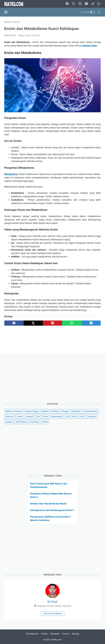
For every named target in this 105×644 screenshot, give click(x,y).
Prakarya (92, 417)
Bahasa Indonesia (14, 411)
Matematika (57, 417)
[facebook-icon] (67, 4)
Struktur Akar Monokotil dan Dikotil (48, 504)
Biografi (46, 411)
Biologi (56, 411)
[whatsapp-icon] (99, 4)
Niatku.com (57, 640)
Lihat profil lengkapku (52, 613)
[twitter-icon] (74, 4)
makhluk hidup (89, 46)
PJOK (75, 417)
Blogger (65, 411)
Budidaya (76, 411)
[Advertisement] (52, 378)
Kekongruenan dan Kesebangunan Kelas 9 (52, 510)
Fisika (19, 417)
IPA (38, 417)
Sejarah (9, 422)
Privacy (66, 634)
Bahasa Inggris (32, 411)
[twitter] (33, 323)
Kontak (44, 634)
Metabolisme (11, 174)
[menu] (8, 12)
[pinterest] (53, 323)
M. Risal (52, 602)
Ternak (45, 422)
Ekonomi (10, 417)
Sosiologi (34, 422)
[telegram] (91, 323)
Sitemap (75, 634)
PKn (82, 417)
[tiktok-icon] (93, 4)
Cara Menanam (91, 411)
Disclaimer (55, 634)
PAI (67, 417)
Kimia (46, 417)
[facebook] (14, 323)
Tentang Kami (32, 634)
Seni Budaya (21, 422)
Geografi (29, 417)
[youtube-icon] (86, 4)
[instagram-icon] (80, 4)
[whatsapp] (72, 323)
